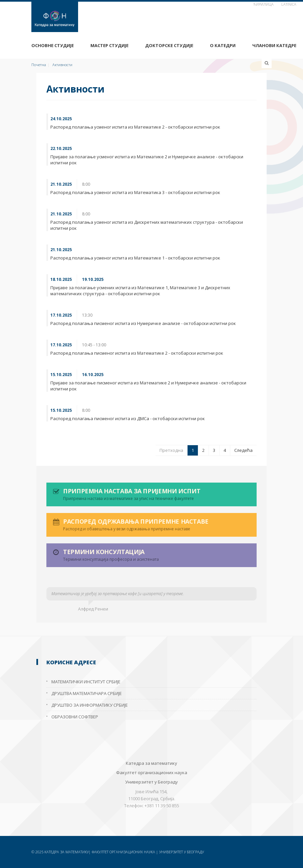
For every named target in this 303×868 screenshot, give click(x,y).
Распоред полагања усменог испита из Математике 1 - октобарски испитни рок (135, 258)
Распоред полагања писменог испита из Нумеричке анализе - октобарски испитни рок (143, 323)
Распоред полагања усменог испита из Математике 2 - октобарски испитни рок (135, 127)
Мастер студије (109, 45)
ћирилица (263, 4)
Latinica (289, 4)
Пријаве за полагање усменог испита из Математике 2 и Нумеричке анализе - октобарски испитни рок (147, 160)
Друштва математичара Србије (87, 693)
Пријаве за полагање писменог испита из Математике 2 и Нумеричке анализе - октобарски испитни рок (148, 386)
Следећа (243, 450)
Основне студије (53, 45)
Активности (62, 65)
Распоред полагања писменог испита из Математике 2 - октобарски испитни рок (137, 353)
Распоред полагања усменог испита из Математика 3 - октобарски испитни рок (135, 192)
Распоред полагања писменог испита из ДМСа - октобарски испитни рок (128, 418)
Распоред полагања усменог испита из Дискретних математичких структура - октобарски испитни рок (147, 225)
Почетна (39, 65)
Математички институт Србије (86, 682)
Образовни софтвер (75, 717)
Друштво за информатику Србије (90, 705)
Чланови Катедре (274, 45)
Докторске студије (169, 45)
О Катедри (223, 45)
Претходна (171, 450)
